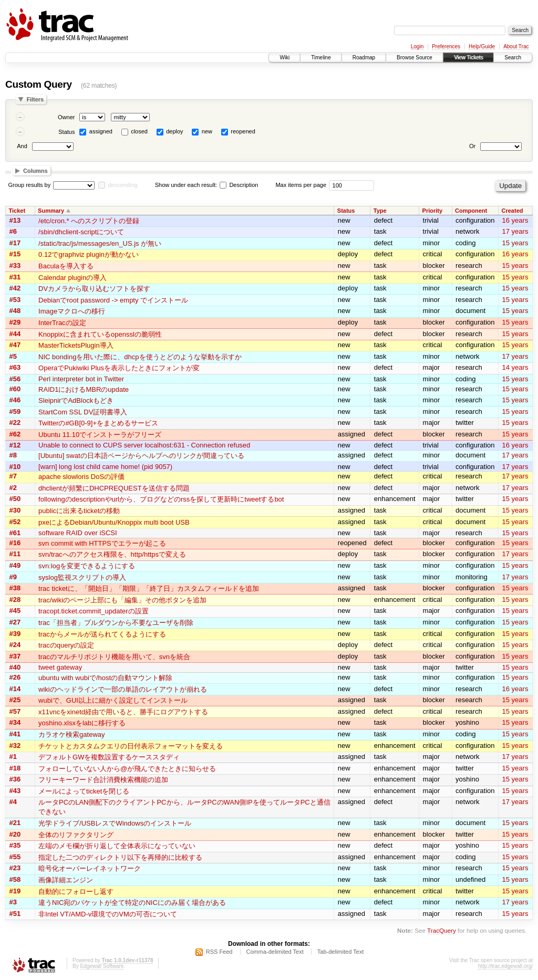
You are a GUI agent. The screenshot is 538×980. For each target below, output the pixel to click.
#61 (15, 533)
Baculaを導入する (66, 266)
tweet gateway (60, 667)
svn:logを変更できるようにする (87, 566)
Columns (35, 171)
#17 (15, 243)
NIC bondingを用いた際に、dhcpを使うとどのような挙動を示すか (140, 357)
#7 (13, 476)
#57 (15, 711)
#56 (15, 379)
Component (471, 211)
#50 (15, 499)
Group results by (30, 185)
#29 (15, 322)
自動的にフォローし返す (76, 892)
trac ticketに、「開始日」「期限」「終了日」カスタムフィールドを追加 (149, 588)
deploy (174, 131)
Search (513, 58)
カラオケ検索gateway (71, 734)
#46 (15, 400)
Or (472, 146)
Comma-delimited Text (275, 952)
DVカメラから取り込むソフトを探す (94, 289)
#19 (15, 891)
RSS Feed (219, 952)
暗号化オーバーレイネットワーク (90, 868)
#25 (15, 700)
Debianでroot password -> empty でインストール (113, 300)
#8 (13, 455)
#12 (15, 445)
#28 (15, 600)
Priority (433, 211)
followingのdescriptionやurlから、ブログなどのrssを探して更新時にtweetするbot (161, 499)
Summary (51, 211)
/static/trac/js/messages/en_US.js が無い (100, 243)
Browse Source (415, 58)
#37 (15, 656)
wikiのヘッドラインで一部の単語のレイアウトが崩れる (123, 689)
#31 (15, 277)
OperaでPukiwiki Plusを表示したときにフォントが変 (119, 368)
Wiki (284, 58)
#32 (15, 746)
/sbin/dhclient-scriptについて (81, 232)
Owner (66, 117)
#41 (15, 734)
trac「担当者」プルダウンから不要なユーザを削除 (116, 623)
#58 (15, 879)
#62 (15, 434)
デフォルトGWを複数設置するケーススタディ (109, 757)
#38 (15, 588)
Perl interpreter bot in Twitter (81, 379)
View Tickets (468, 58)
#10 (15, 467)
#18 (15, 768)
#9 (13, 577)
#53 (15, 300)
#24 (15, 645)
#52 (15, 522)
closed (139, 131)
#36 (15, 779)
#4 (13, 802)
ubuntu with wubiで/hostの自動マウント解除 (105, 678)
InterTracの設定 (62, 323)
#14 (15, 689)
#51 (15, 914)
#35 (15, 845)
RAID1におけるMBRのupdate (84, 389)
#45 (15, 611)
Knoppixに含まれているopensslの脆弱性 (100, 334)
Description (239, 185)
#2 (13, 488)
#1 (13, 757)
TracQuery (442, 930)
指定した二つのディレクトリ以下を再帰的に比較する (120, 857)
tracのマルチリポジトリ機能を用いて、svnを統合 (114, 657)
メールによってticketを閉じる (84, 791)
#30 (15, 510)
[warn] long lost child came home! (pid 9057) (105, 467)
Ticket (17, 211)
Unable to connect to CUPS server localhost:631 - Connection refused (144, 445)
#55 (15, 857)
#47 (15, 345)
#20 (15, 834)
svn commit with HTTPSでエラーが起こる (102, 543)
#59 (15, 411)
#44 (15, 334)
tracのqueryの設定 (66, 645)
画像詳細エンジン (66, 880)
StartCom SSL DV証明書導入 (83, 412)
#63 (15, 367)
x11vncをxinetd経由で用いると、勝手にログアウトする (123, 712)
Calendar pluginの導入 (73, 278)
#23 (15, 868)
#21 (15, 823)
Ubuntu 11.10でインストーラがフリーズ (100, 435)
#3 (13, 902)
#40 (15, 667)
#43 (15, 791)
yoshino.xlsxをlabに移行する (82, 723)
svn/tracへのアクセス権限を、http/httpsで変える (112, 554)
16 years (515, 220)
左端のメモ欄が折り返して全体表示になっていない (117, 846)
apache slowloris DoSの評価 (81, 477)
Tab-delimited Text (340, 952)
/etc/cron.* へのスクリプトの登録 (89, 221)
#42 (15, 288)
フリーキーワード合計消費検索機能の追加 (103, 780)
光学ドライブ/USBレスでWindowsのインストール (115, 823)
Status (66, 132)
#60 (15, 389)
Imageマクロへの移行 (72, 311)
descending (122, 185)
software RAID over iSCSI (78, 533)
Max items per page (301, 185)
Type (380, 211)
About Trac (516, 46)
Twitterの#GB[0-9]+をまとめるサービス (98, 423)
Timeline (321, 58)
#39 (15, 634)
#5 (13, 356)
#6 (13, 231)
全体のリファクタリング (76, 835)
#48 (15, 311)
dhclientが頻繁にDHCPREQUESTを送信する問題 (114, 488)
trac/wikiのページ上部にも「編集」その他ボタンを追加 (122, 600)
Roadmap (364, 58)
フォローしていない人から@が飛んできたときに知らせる (127, 769)
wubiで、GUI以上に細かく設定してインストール (113, 700)
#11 (15, 554)
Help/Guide (482, 46)
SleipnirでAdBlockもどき (76, 400)
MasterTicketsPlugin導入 (76, 345)
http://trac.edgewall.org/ (505, 966)
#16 (15, 543)
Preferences (446, 46)
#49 (15, 565)
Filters (35, 99)
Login (417, 46)
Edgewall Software (102, 966)
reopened (243, 131)
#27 (15, 622)
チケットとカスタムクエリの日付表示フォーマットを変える (131, 746)
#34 (15, 722)
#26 (15, 677)
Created (513, 211)
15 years (515, 243)
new (207, 131)
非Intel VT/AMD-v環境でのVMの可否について (108, 914)
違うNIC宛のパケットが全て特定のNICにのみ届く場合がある (132, 903)
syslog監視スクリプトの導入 (82, 577)
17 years (515, 231)
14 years (515, 367)
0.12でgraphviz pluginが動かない (89, 254)
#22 (15, 423)
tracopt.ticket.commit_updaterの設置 (94, 611)
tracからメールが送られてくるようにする (102, 634)
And (22, 146)
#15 (15, 254)
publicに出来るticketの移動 (79, 511)
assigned (101, 131)
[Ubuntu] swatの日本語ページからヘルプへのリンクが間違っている (141, 456)
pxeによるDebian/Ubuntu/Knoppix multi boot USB (114, 522)
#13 (15, 220)
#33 (15, 265)
